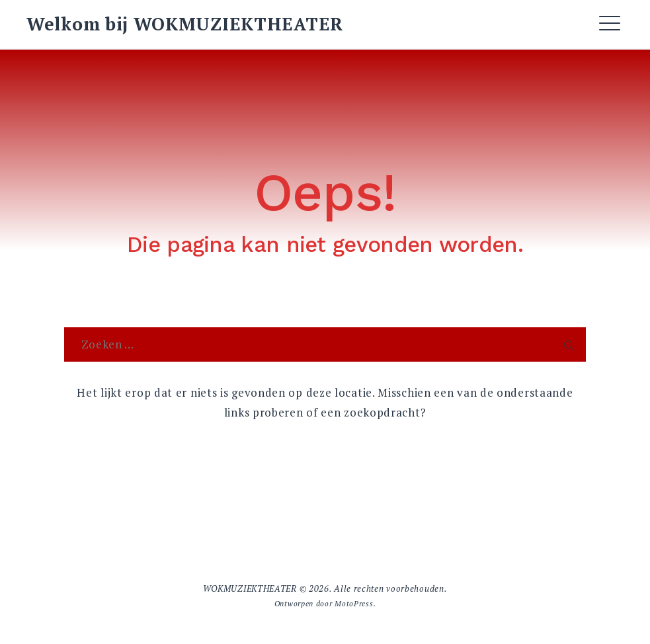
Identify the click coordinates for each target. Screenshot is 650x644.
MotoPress (354, 603)
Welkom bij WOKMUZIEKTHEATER (185, 24)
